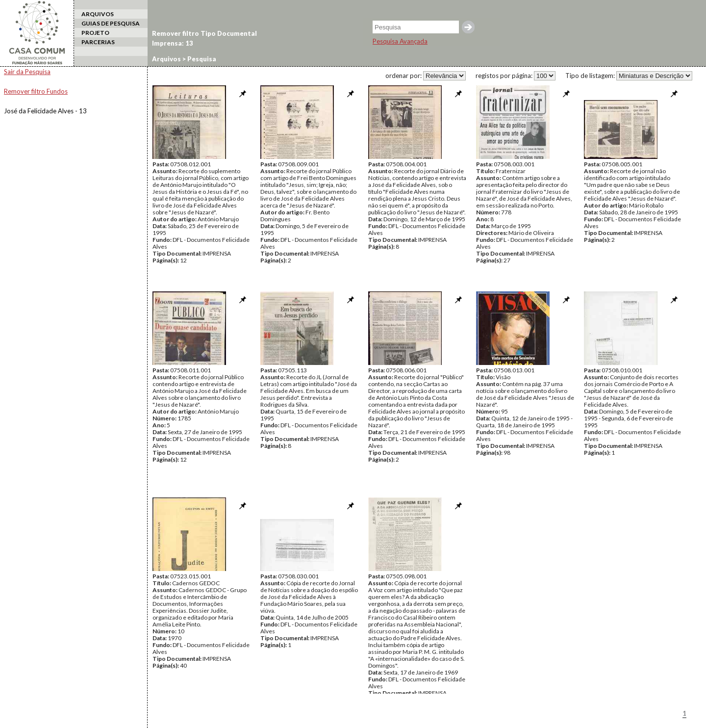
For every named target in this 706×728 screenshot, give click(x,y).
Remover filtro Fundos (36, 91)
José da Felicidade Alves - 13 (45, 111)
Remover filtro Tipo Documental (204, 33)
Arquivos (166, 59)
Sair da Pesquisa (27, 72)
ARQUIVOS (98, 14)
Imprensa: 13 (173, 43)
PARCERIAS (98, 42)
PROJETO (95, 33)
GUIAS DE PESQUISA (111, 23)
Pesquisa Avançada (400, 41)
